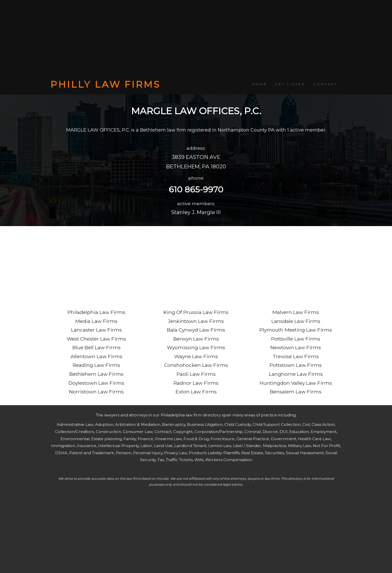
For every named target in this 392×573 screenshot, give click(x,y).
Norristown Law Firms (96, 392)
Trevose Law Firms (296, 356)
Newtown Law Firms (296, 347)
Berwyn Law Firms (196, 339)
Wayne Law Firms (196, 356)
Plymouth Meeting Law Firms (296, 330)
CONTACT (326, 84)
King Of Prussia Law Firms (196, 312)
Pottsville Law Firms (296, 339)
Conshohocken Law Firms (196, 365)
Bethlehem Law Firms (96, 374)
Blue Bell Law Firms (96, 347)
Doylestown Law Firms (96, 383)
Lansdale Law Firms (296, 321)
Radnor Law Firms (196, 383)
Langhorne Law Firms (296, 374)
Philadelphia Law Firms (96, 312)
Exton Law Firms (196, 392)
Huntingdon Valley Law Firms (296, 383)
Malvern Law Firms (296, 312)
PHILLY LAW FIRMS (105, 84)
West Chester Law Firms (96, 339)
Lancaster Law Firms (96, 330)
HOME (260, 84)
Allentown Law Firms (96, 356)
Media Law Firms (96, 321)
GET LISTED (290, 84)
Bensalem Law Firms (296, 392)
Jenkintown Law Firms (196, 321)
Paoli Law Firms (196, 374)
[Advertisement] (196, 40)
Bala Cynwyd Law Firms (196, 330)
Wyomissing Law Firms (196, 347)
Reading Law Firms (96, 365)
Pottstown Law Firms (296, 365)
